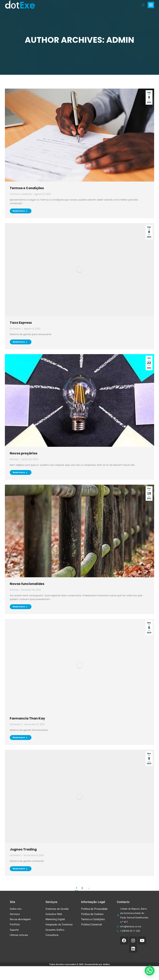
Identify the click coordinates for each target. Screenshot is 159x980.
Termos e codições (21, 194)
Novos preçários (24, 453)
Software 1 (16, 329)
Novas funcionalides (27, 584)
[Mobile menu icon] (151, 5)
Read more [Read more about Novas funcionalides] (20, 607)
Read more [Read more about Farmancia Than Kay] (20, 737)
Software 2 (16, 724)
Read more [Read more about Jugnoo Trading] (20, 869)
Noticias (14, 459)
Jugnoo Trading (23, 849)
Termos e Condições (27, 188)
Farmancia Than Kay (27, 718)
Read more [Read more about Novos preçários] (20, 472)
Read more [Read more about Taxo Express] (20, 342)
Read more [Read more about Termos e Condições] (20, 211)
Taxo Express (21, 323)
